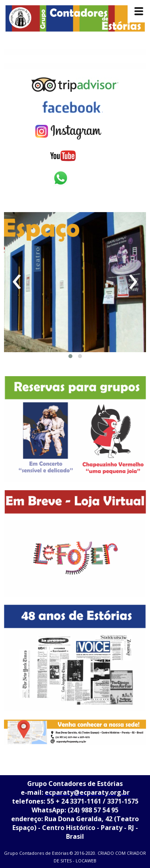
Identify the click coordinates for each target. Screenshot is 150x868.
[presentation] (17, 282)
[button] (70, 356)
